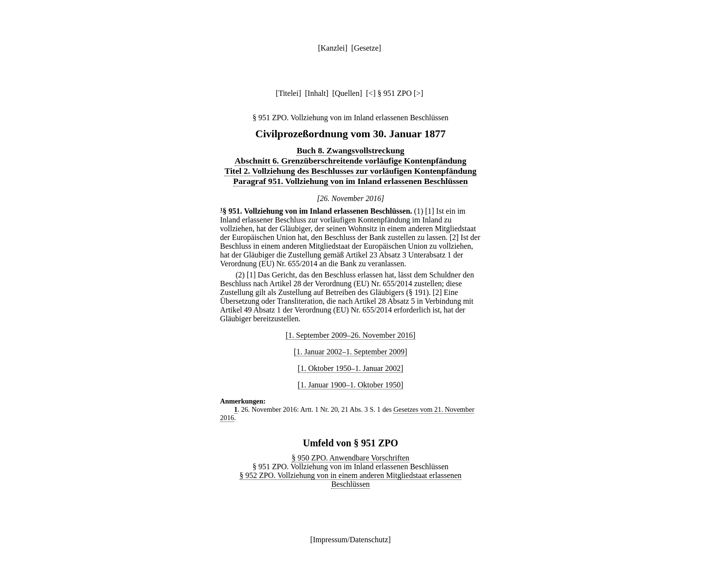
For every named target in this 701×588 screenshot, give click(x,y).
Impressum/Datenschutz (351, 540)
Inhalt (317, 93)
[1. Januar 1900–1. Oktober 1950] (351, 385)
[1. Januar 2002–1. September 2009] (351, 352)
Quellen (347, 93)
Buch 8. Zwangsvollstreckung (350, 150)
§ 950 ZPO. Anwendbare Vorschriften (350, 458)
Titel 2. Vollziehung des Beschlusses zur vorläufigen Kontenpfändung (350, 171)
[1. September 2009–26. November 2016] (351, 335)
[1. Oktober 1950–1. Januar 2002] (351, 368)
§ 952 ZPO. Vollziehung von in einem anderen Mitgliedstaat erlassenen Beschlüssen (350, 480)
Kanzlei (332, 48)
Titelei (288, 93)
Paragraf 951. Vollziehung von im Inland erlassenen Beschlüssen (350, 181)
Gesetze (366, 48)
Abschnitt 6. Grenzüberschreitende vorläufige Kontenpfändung (350, 161)
